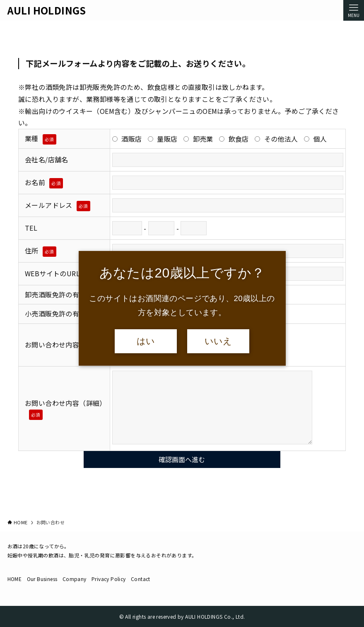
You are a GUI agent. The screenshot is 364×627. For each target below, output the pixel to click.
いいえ (218, 341)
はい (146, 341)
